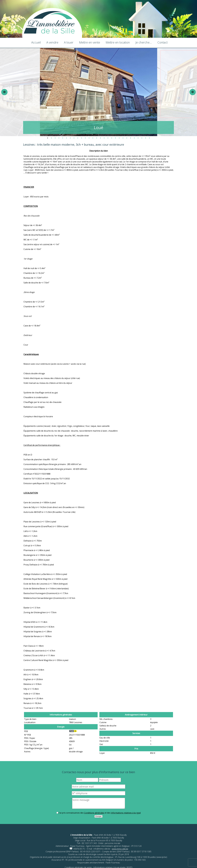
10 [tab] (82, 138)
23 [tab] (131, 138)
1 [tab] (48, 138)
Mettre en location (118, 42)
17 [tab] (108, 138)
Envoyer (99, 816)
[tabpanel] (99, 92)
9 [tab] (78, 138)
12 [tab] (89, 138)
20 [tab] (119, 138)
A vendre (52, 42)
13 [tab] (93, 138)
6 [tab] (66, 138)
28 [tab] (149, 138)
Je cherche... (144, 42)
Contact (163, 42)
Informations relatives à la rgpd (126, 813)
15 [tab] (100, 138)
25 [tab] (138, 138)
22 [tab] (127, 138)
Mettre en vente (90, 42)
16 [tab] (104, 138)
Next (193, 92)
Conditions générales (94, 813)
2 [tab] (51, 138)
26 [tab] (142, 138)
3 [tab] (55, 138)
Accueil (36, 42)
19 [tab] (115, 138)
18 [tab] (112, 138)
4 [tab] (59, 138)
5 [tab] (63, 138)
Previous (4, 92)
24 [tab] (134, 138)
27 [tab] (146, 138)
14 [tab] (97, 138)
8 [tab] (74, 138)
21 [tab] (123, 138)
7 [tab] (70, 138)
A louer (69, 42)
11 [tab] (85, 138)
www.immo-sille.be (120, 849)
